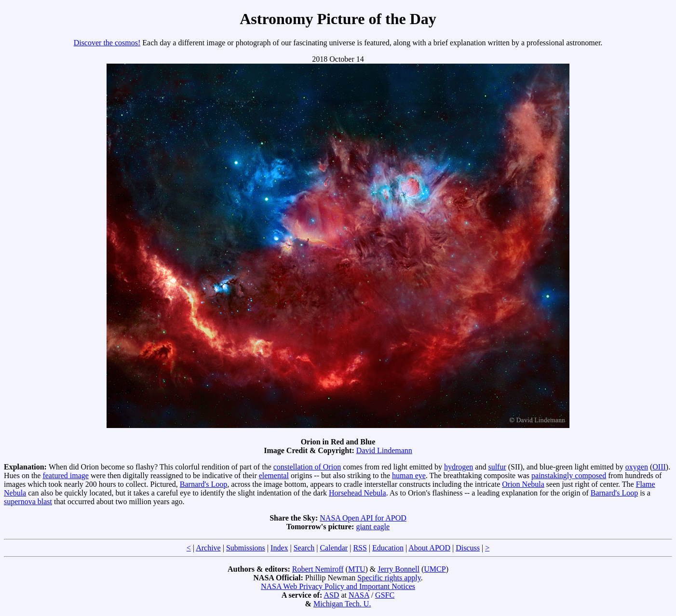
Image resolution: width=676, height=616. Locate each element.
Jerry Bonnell (399, 569)
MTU (357, 569)
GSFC (385, 595)
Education (388, 548)
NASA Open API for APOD (363, 518)
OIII (659, 467)
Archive (208, 548)
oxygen (637, 467)
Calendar (334, 548)
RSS (360, 548)
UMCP (435, 569)
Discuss (468, 548)
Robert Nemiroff (318, 569)
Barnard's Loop (203, 484)
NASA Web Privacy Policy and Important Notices (338, 586)
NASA (359, 595)
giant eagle (373, 527)
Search (304, 548)
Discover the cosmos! (107, 43)
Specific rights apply (389, 578)
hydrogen (459, 467)
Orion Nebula (523, 484)
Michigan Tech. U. (342, 604)
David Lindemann (384, 450)
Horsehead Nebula (358, 493)
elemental (274, 475)
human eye (409, 475)
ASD (331, 595)
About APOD (429, 548)
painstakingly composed (569, 475)
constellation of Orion (307, 467)
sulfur (497, 467)
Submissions (246, 548)
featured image (66, 475)
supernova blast (28, 502)
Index (279, 548)
